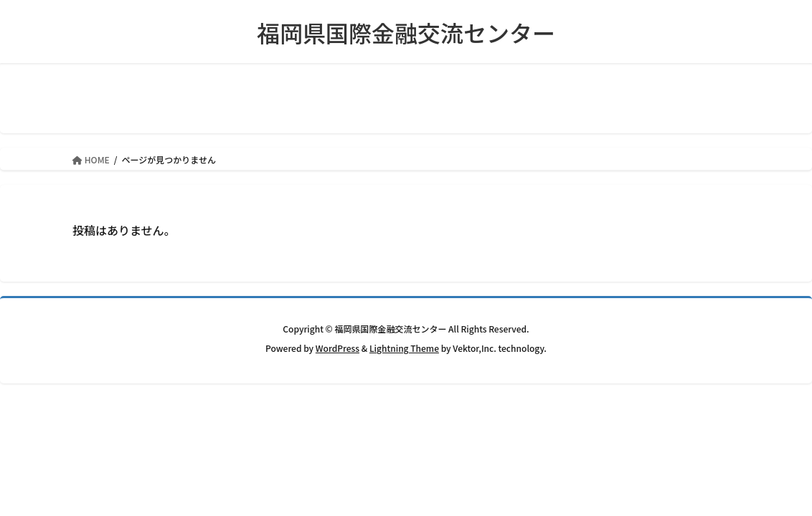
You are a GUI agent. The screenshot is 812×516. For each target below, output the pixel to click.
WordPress (337, 348)
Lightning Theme (404, 348)
